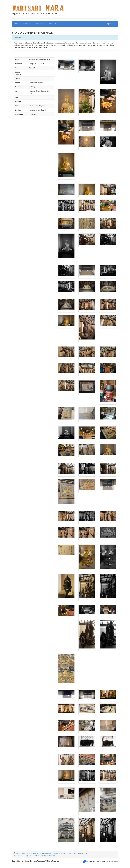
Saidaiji (36, 856)
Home (17, 853)
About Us (52, 24)
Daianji (44, 856)
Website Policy (83, 853)
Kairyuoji (28, 856)
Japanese (110, 24)
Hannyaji (52, 856)
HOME (17, 24)
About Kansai (46, 853)
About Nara (40, 24)
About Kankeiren (59, 853)
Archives (28, 24)
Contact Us (72, 853)
